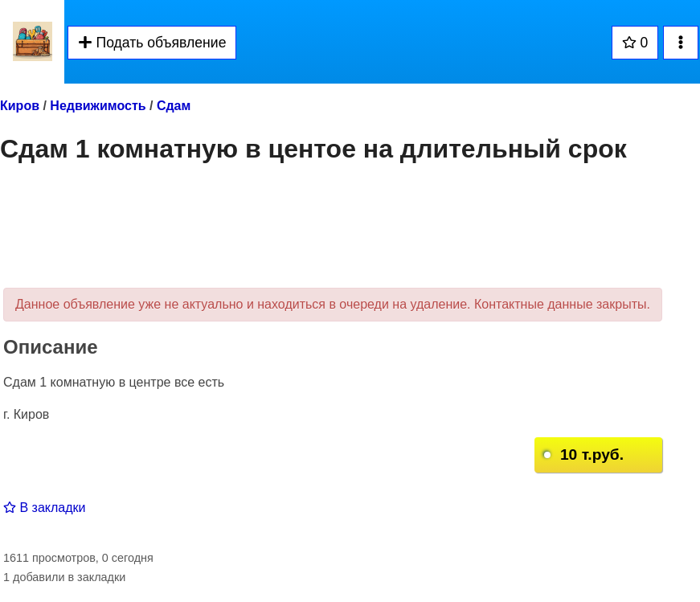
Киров (20, 106)
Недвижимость (98, 106)
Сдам (174, 106)
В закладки (44, 508)
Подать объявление (152, 43)
